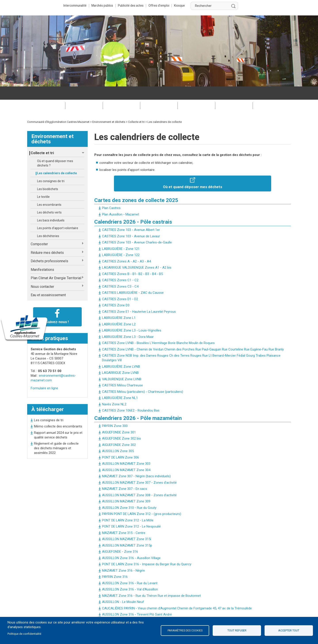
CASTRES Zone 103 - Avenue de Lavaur (131, 223)
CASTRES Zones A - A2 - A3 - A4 (126, 248)
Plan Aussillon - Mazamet (121, 201)
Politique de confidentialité (24, 634)
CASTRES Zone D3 (116, 292)
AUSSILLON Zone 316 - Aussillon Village (131, 545)
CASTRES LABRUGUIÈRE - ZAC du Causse (133, 279)
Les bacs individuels (51, 207)
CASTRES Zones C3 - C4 (120, 273)
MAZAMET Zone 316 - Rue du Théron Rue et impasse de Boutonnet (151, 582)
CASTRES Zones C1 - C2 (120, 267)
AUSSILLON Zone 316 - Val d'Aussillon (130, 576)
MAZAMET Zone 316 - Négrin (123, 557)
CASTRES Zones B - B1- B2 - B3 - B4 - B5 (132, 261)
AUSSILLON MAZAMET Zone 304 (126, 457)
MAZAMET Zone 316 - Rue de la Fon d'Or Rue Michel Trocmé (146, 608)
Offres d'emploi (210, 6)
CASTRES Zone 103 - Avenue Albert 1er (131, 217)
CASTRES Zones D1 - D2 (120, 286)
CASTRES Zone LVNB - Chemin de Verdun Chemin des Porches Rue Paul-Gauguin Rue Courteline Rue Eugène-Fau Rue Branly (193, 336)
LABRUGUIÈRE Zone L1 (119, 305)
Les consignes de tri (51, 168)
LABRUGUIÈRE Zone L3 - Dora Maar (128, 324)
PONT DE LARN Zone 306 (120, 444)
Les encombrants (49, 191)
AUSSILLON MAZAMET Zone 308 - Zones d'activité (139, 482)
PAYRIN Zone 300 (115, 413)
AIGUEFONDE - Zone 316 (120, 538)
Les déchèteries (48, 223)
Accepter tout (289, 630)
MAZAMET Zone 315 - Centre (124, 520)
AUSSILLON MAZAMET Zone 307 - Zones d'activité (139, 469)
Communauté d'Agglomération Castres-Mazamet (58, 109)
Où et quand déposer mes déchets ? (55, 150)
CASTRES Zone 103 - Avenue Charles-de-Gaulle (137, 229)
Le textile (43, 183)
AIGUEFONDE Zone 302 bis (121, 425)
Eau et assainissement (48, 282)
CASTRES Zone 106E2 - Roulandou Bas (131, 397)
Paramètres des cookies (185, 630)
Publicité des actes (181, 6)
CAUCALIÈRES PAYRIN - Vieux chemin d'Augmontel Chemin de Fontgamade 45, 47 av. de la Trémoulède (177, 595)
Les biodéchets (48, 176)
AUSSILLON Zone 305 (118, 438)
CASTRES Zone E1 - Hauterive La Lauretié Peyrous (139, 298)
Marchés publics (151, 6)
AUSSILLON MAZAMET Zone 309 (126, 488)
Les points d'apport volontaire (58, 215)
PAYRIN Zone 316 (115, 563)
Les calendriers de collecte (57, 160)
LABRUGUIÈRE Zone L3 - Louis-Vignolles (132, 317)
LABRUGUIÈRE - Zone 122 (121, 242)
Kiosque (232, 6)
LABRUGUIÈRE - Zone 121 (121, 236)
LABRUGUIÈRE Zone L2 (119, 311)
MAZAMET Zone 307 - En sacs (125, 476)
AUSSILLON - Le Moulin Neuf (123, 589)
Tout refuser (237, 630)
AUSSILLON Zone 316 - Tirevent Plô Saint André (137, 601)
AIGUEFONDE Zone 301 (119, 419)
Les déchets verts (49, 199)
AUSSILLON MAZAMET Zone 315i (127, 526)
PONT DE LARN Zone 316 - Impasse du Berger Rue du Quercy (147, 551)
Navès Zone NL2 (114, 391)
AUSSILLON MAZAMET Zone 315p (127, 532)
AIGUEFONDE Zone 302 (119, 432)
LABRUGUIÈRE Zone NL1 (120, 385)
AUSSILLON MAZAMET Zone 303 (126, 450)
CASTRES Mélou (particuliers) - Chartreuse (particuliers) (143, 378)
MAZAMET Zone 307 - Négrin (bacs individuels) (136, 463)
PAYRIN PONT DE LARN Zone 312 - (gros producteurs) (142, 501)
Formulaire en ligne (44, 375)
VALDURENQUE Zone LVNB (122, 366)
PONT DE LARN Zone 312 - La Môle (128, 507)
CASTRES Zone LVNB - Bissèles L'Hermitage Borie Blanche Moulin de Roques (158, 330)
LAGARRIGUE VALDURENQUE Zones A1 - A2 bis (137, 254)
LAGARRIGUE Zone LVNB (120, 359)
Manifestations (42, 256)
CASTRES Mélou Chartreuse (122, 372)
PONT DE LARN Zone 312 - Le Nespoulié (131, 513)
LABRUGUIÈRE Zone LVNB (121, 353)
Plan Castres (111, 195)
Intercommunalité (121, 6)
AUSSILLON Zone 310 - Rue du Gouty (129, 494)
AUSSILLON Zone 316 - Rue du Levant (130, 570)
